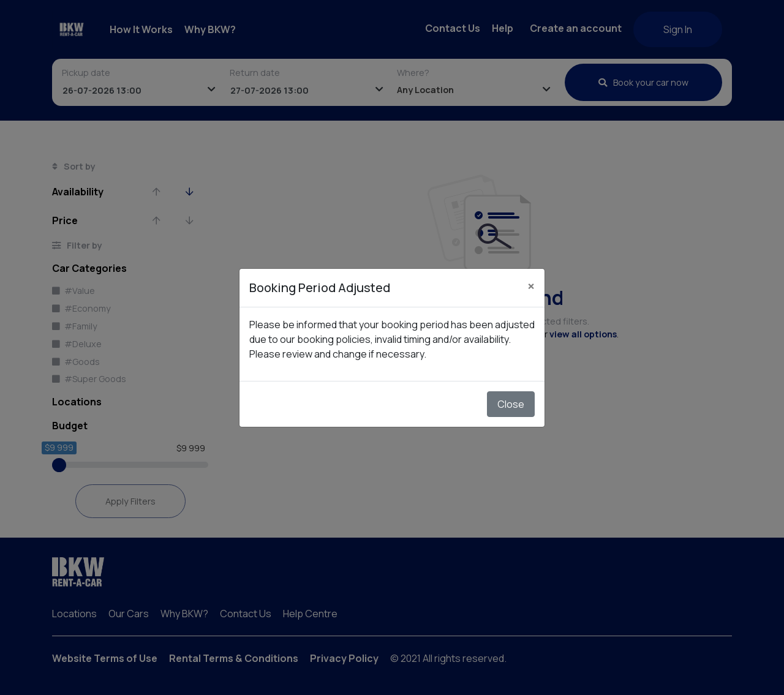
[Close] (531, 286)
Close (511, 404)
